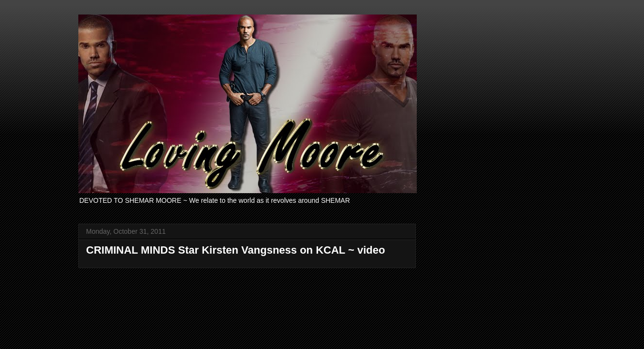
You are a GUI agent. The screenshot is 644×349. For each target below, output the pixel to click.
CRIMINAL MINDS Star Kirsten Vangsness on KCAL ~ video (235, 250)
